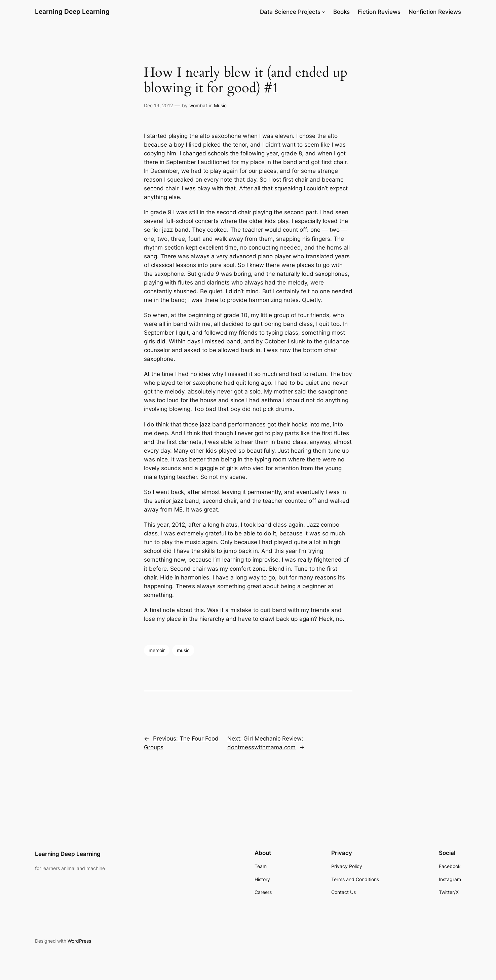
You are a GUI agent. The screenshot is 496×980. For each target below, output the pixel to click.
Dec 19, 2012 (158, 105)
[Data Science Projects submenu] (323, 12)
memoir (157, 650)
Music (220, 105)
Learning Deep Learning (72, 11)
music (183, 650)
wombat (198, 105)
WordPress (79, 941)
